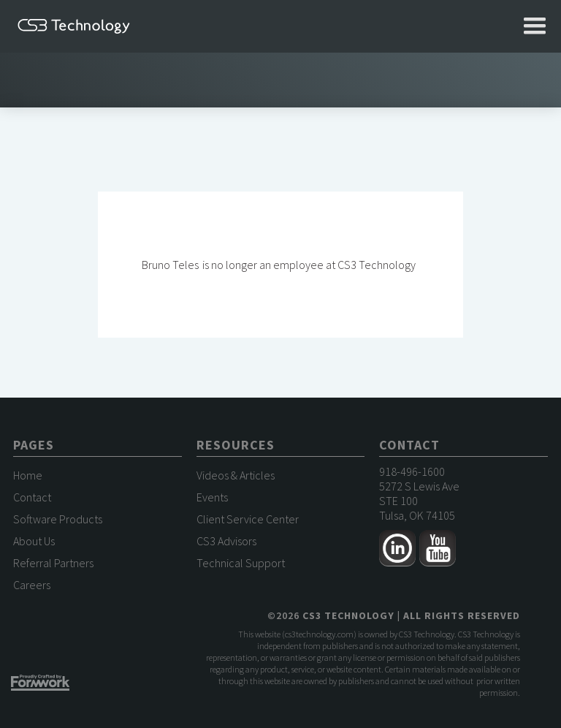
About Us (34, 541)
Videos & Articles (236, 475)
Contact (32, 497)
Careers (32, 585)
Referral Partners (53, 563)
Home (28, 475)
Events (212, 497)
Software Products (58, 519)
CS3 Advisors (226, 541)
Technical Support (241, 563)
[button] (535, 26)
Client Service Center (248, 519)
